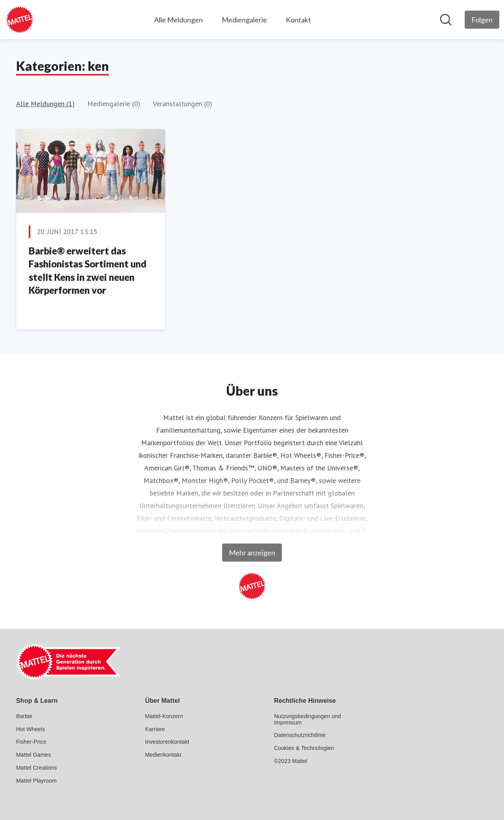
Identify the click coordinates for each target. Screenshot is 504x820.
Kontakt (298, 20)
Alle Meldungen (178, 20)
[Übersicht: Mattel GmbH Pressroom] (20, 20)
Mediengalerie (244, 20)
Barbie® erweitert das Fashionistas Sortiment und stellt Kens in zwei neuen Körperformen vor (87, 271)
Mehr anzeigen (252, 553)
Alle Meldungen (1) (45, 104)
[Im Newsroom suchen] (446, 20)
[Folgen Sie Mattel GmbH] (482, 20)
